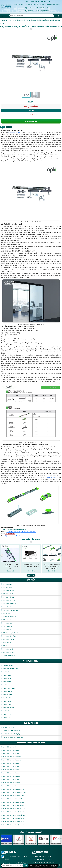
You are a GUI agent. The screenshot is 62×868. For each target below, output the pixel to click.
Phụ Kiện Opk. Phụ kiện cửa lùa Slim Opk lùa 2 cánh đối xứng (52, 566)
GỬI (26, 866)
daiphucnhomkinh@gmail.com (14, 536)
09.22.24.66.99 (44, 8)
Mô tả (3, 127)
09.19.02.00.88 (33, 8)
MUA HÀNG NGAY (31, 121)
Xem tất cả (31, 575)
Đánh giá (9, 127)
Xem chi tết (10, 571)
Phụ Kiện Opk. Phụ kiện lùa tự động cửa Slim (31, 566)
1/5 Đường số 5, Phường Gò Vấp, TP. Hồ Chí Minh (21, 532)
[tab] (3, 127)
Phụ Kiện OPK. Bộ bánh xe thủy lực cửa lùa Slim (10, 566)
